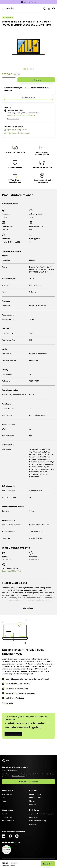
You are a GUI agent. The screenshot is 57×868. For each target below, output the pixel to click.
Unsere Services (35, 798)
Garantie (5, 814)
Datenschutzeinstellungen (38, 821)
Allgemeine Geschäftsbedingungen (41, 814)
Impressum (33, 824)
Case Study (33, 804)
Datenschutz (34, 817)
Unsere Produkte (35, 794)
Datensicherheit (8, 817)
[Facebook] (10, 836)
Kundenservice (7, 794)
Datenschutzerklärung (19, 776)
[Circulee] (10, 9)
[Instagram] (17, 836)
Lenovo (6, 22)
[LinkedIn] (4, 836)
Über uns (32, 801)
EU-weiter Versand (30, 2)
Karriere (5, 801)
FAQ (3, 798)
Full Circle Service (8, 820)
